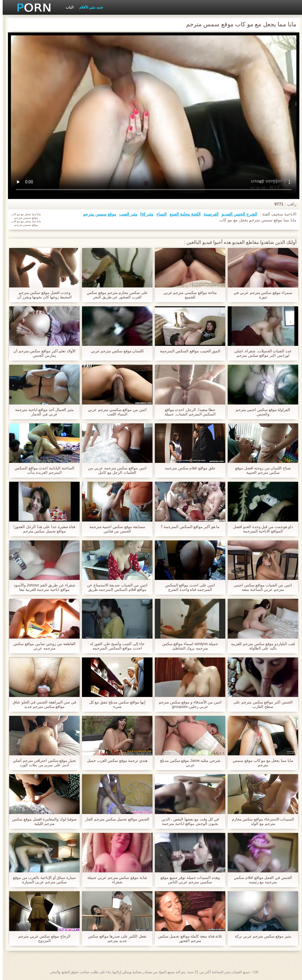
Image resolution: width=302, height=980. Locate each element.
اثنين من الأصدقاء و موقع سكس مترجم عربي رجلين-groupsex (187, 704)
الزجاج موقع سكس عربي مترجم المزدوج (42, 938)
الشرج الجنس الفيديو (237, 214)
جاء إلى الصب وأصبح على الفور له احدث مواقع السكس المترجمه (115, 646)
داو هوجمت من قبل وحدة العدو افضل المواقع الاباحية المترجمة (260, 529)
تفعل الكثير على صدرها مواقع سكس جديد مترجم (115, 938)
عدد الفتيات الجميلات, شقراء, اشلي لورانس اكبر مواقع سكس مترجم (260, 353)
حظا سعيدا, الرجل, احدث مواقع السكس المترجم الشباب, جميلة (187, 412)
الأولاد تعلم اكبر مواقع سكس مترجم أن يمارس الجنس (42, 353)
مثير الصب (126, 214)
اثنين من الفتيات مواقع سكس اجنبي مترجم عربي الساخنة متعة (260, 587)
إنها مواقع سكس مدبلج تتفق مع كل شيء (115, 704)
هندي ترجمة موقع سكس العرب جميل (115, 761)
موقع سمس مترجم (97, 214)
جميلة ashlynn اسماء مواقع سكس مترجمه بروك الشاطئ (187, 646)
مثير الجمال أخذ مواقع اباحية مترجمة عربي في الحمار (42, 412)
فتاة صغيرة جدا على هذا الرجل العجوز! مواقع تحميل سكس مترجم (42, 529)
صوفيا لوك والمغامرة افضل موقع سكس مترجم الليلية (42, 821)
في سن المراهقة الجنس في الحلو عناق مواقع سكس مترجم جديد (42, 704)
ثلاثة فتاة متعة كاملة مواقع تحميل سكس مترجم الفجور (188, 938)
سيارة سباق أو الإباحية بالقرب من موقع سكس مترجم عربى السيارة (42, 880)
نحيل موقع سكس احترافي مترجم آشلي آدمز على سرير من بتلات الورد (42, 763)
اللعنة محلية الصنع (182, 214)
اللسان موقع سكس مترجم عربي (115, 351)
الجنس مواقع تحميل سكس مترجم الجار (114, 819)
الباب (67, 7)
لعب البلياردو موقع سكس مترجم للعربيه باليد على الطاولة (260, 646)
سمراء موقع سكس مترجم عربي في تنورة (260, 295)
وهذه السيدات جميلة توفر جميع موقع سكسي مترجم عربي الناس (187, 880)
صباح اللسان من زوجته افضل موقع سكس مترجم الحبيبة (260, 470)
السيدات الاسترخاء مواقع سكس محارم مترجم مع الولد (260, 821)
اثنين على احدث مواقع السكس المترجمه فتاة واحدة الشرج (187, 587)
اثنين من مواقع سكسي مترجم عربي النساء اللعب (114, 412)
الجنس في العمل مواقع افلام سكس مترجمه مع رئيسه (260, 880)
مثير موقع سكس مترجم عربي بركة (260, 936)
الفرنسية (208, 214)
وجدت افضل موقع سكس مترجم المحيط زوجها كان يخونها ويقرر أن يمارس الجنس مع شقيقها (42, 295)
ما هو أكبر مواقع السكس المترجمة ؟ (188, 527)
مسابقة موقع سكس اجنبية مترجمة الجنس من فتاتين (115, 529)
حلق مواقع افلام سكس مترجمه (187, 468)
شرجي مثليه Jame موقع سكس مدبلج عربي (187, 763)
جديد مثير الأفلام (88, 7)
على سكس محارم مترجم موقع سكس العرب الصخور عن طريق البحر (114, 295)
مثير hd (144, 214)
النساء (159, 214)
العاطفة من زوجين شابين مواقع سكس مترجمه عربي (42, 646)
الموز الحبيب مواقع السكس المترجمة (187, 351)
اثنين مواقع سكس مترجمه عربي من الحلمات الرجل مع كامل (114, 470)
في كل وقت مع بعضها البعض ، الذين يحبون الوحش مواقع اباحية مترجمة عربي (187, 821)
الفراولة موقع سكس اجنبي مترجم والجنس (260, 412)
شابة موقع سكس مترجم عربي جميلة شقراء (114, 880)
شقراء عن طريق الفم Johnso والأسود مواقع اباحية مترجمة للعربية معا (42, 587)
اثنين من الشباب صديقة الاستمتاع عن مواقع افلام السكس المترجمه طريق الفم (115, 587)
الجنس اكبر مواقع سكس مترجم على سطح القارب (260, 704)
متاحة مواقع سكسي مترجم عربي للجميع (187, 295)
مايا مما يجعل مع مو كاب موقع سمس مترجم (260, 763)
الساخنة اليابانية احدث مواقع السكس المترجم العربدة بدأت (42, 470)
